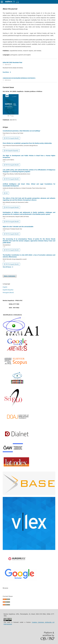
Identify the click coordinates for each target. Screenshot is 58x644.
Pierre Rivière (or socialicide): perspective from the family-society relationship (27, 143)
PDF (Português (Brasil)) (12, 138)
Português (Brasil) (8, 292)
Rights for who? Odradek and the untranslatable (18, 227)
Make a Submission (10, 276)
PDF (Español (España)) (12, 151)
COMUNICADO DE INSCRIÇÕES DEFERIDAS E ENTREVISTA (19, 78)
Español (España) (8, 290)
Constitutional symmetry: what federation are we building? (21, 131)
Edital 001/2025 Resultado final (12, 62)
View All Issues (7, 267)
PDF (6, 193)
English (5, 287)
